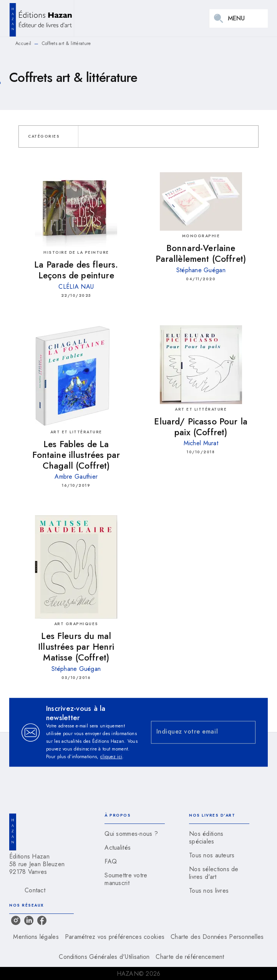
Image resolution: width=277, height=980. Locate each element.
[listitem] (16, 920)
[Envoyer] (246, 732)
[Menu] (239, 18)
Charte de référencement (190, 957)
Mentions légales (36, 937)
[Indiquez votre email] (194, 732)
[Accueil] (41, 18)
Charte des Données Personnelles (217, 937)
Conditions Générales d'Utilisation (104, 957)
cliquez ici (111, 757)
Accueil (23, 43)
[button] (48, 136)
